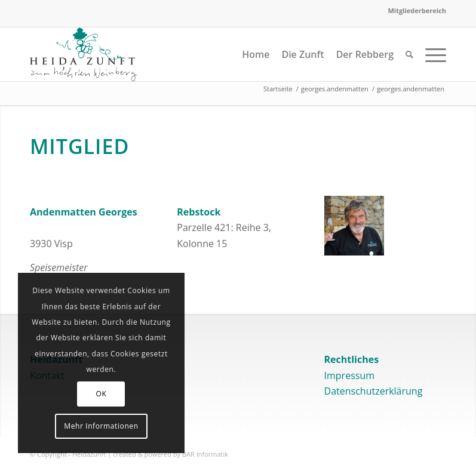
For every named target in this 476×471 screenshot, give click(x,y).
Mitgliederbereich (417, 10)
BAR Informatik (205, 454)
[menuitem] (414, 11)
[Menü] (433, 54)
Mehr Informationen (101, 426)
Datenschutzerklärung (374, 391)
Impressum (349, 375)
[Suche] (409, 54)
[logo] (83, 54)
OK (102, 394)
